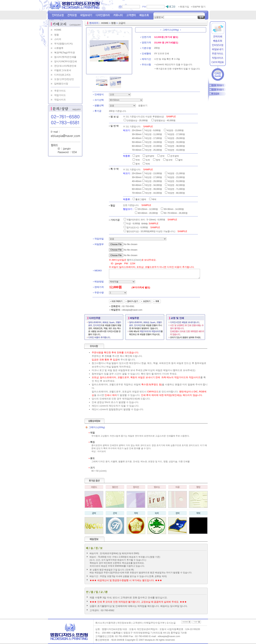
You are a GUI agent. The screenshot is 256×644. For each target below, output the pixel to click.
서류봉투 (59, 48)
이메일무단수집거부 (154, 623)
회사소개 (100, 623)
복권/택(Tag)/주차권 (65, 53)
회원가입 (184, 7)
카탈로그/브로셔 (63, 70)
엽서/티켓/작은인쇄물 (65, 57)
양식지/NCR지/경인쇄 (66, 61)
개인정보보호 (124, 623)
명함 (57, 35)
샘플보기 (143, 105)
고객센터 (137, 623)
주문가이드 (60, 91)
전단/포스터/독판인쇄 (65, 66)
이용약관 (111, 623)
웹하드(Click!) (134, 260)
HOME (58, 30)
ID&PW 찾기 (198, 7)
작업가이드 (60, 95)
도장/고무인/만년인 (64, 79)
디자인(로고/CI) (62, 75)
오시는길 (171, 623)
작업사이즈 (60, 100)
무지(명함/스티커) (63, 44)
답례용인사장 (61, 84)
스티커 (58, 39)
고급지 (122, 23)
